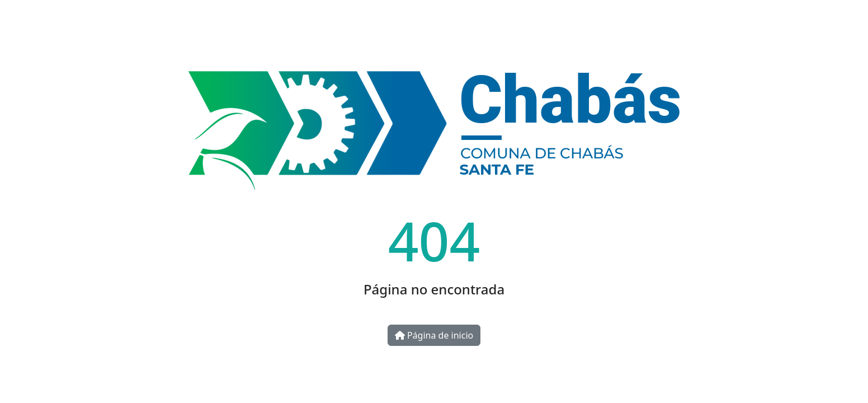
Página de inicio (434, 335)
